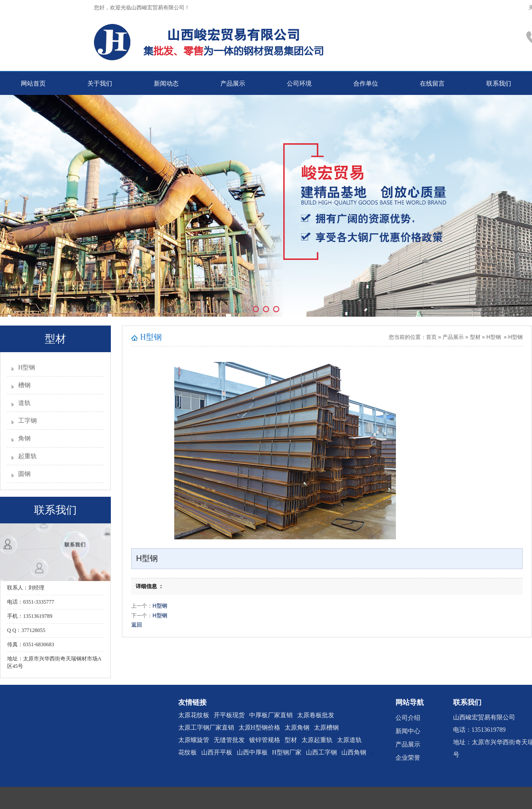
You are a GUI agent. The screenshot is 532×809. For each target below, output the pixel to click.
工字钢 (27, 421)
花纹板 (188, 752)
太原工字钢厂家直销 (206, 728)
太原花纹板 (194, 715)
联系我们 (499, 84)
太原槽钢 (326, 728)
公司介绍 (408, 718)
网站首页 (33, 84)
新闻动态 (166, 84)
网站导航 (410, 702)
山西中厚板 (252, 752)
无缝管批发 (229, 740)
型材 (475, 337)
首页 (431, 337)
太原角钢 (297, 728)
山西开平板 (217, 752)
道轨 (24, 403)
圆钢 (24, 474)
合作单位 (366, 84)
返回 (137, 625)
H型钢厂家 (287, 752)
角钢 (24, 438)
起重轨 (27, 456)
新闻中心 (408, 731)
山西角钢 (354, 752)
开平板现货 (229, 715)
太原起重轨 (317, 740)
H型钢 (27, 367)
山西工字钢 (321, 752)
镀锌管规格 (265, 740)
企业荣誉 (408, 758)
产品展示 (233, 84)
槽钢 (24, 385)
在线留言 (432, 84)
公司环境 (299, 84)
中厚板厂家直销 (271, 715)
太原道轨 (349, 740)
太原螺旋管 (194, 740)
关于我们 (100, 84)
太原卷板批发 (316, 715)
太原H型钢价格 (259, 728)
